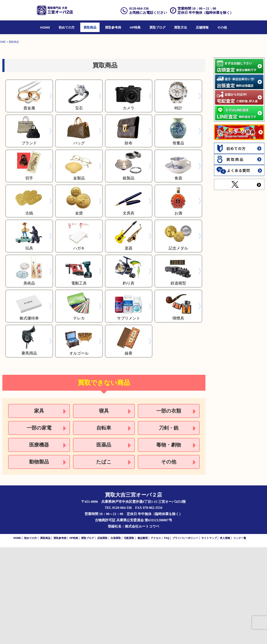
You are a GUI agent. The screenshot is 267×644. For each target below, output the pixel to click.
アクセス (156, 635)
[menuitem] (45, 27)
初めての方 (67, 27)
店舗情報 (202, 27)
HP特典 (135, 27)
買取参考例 (113, 27)
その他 (222, 27)
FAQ (167, 635)
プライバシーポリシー (185, 635)
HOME (45, 27)
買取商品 (90, 27)
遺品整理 (143, 635)
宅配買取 (129, 635)
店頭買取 (102, 635)
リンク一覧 (240, 635)
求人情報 (225, 635)
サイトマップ (209, 635)
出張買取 (116, 635)
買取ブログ (157, 27)
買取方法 (181, 27)
